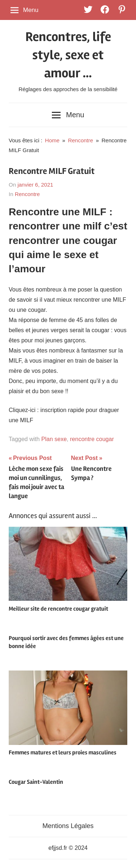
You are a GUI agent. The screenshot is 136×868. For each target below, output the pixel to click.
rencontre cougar (92, 439)
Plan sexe (54, 439)
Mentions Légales (68, 826)
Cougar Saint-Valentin (36, 782)
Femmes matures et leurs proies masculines (63, 753)
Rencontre (27, 194)
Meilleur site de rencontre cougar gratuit (58, 609)
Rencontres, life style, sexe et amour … (68, 55)
